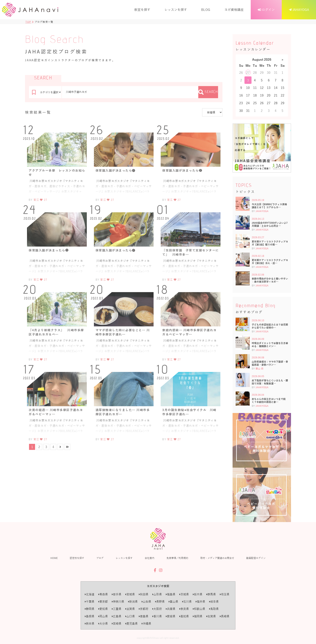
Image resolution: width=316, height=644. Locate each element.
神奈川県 (118, 602)
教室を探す (142, 10)
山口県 (130, 616)
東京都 (103, 602)
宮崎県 (117, 624)
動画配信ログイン (256, 558)
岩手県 (117, 594)
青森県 (103, 594)
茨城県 (184, 594)
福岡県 (198, 616)
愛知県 (103, 609)
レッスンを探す (176, 10)
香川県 (157, 616)
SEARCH (208, 92)
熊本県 (90, 624)
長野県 (160, 602)
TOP (28, 22)
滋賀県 (130, 609)
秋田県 (144, 594)
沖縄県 (146, 624)
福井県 (200, 602)
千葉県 (90, 602)
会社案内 (150, 558)
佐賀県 (211, 616)
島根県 (90, 616)
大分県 (103, 624)
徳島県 (144, 616)
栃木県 (198, 594)
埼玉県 (225, 594)
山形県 (157, 594)
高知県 (184, 616)
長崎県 (225, 616)
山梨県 (146, 602)
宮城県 (130, 594)
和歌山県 (199, 609)
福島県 (171, 594)
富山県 (173, 602)
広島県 (117, 616)
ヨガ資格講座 (234, 10)
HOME (54, 558)
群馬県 (211, 594)
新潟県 (133, 602)
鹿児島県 (131, 624)
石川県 (187, 602)
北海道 (90, 594)
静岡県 (90, 609)
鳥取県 (214, 609)
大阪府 (157, 609)
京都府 (144, 609)
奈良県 (184, 609)
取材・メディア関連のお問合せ (217, 558)
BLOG (206, 10)
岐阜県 (214, 602)
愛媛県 (171, 616)
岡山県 (103, 616)
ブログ (100, 558)
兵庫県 (171, 609)
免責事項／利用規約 (177, 558)
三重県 (117, 609)
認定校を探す (77, 558)
